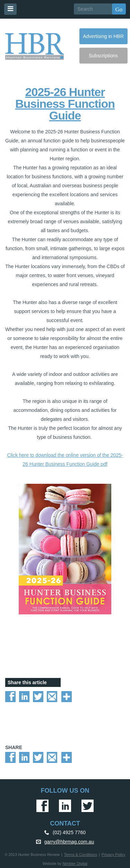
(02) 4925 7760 (69, 832)
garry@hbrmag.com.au (69, 842)
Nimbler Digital (75, 864)
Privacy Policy (113, 855)
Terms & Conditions (81, 855)
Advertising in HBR (103, 36)
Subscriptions (103, 56)
